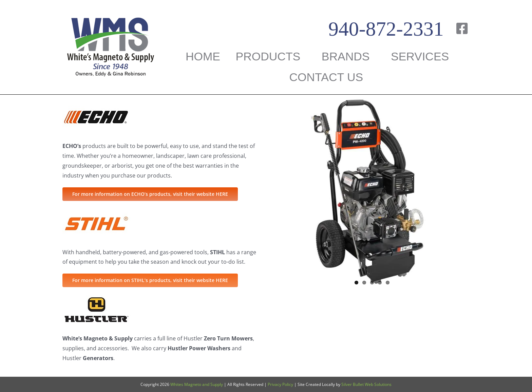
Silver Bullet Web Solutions (366, 384)
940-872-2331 (386, 29)
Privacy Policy (280, 384)
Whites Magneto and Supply (197, 384)
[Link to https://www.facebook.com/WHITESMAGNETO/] (462, 29)
